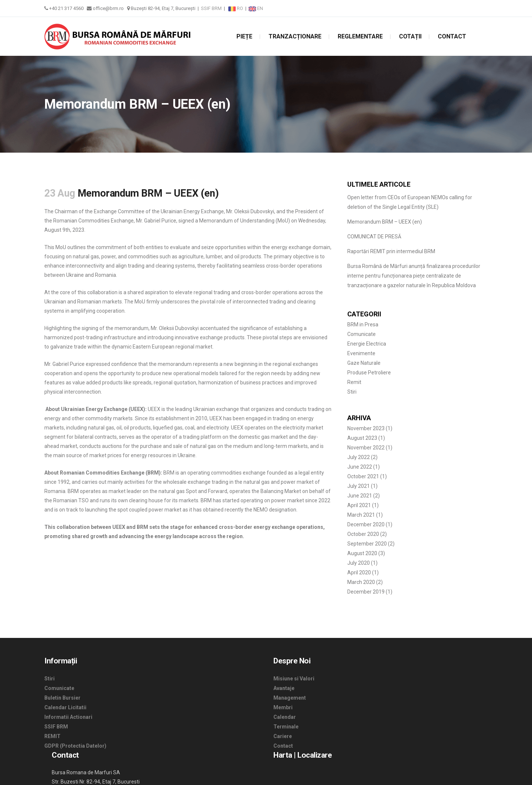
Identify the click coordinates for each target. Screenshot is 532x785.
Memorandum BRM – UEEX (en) (385, 222)
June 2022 (360, 467)
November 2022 (366, 448)
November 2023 (366, 428)
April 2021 (359, 505)
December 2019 (366, 592)
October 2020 (363, 534)
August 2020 (362, 553)
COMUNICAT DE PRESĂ (374, 237)
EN (256, 8)
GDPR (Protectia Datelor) (75, 746)
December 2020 (366, 524)
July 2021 (359, 486)
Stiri (352, 392)
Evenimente (361, 353)
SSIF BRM (211, 8)
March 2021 (361, 515)
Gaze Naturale (364, 363)
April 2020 (359, 572)
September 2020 (367, 544)
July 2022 (359, 457)
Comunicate (362, 334)
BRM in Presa (363, 324)
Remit (354, 382)
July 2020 (359, 563)
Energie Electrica (367, 344)
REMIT (52, 736)
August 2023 (362, 438)
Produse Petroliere (369, 373)
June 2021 (360, 496)
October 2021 (363, 476)
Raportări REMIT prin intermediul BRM (391, 251)
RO (236, 8)
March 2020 (361, 582)
